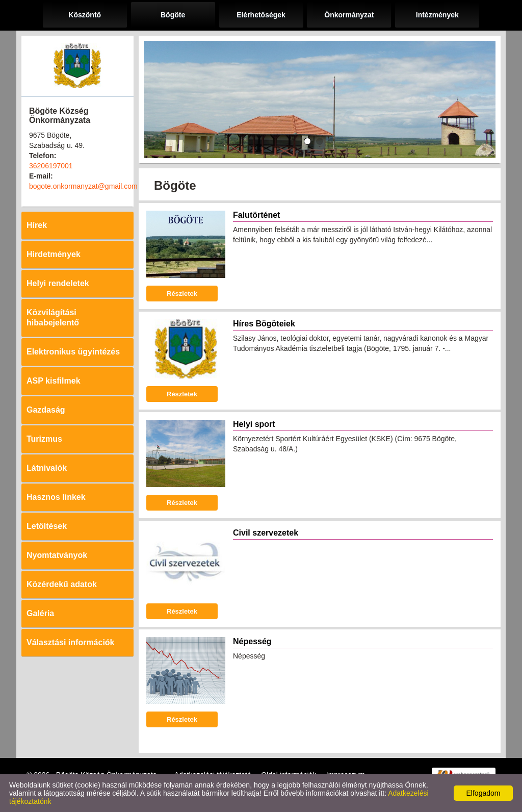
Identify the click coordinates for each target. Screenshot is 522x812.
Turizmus (44, 439)
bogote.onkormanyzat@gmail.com (83, 186)
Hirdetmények (54, 254)
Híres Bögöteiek (264, 324)
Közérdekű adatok (62, 584)
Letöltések (47, 526)
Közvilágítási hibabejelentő (53, 318)
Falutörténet (256, 215)
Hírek (37, 225)
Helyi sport (254, 424)
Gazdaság (46, 410)
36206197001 (51, 166)
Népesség (252, 641)
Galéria (40, 613)
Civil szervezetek (266, 533)
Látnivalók (47, 468)
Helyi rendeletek (58, 283)
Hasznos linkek (56, 497)
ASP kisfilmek (54, 381)
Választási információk (71, 642)
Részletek (182, 294)
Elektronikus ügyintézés (73, 352)
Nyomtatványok (57, 555)
